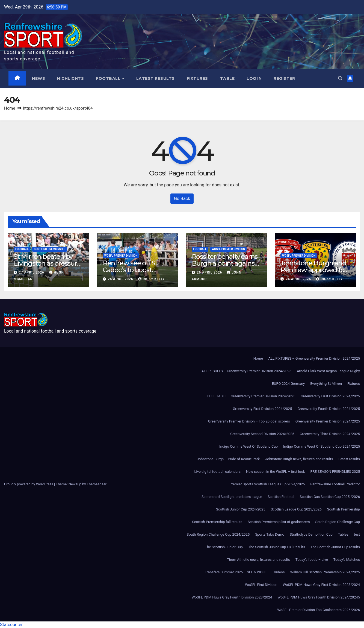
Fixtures (197, 78)
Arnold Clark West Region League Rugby (328, 371)
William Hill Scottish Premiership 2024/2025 (325, 572)
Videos (279, 572)
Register (285, 78)
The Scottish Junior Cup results (335, 547)
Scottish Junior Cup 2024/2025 (241, 509)
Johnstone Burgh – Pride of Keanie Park (228, 459)
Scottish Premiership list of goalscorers (279, 522)
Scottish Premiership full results (217, 522)
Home (10, 108)
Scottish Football (281, 497)
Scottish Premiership (50, 249)
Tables (343, 534)
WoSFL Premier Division (121, 256)
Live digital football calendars (217, 472)
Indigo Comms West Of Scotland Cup (248, 446)
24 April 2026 (299, 279)
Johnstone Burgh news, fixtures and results (299, 459)
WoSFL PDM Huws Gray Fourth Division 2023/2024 (232, 597)
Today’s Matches (347, 560)
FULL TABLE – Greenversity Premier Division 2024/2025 (251, 396)
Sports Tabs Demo (270, 534)
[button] (340, 78)
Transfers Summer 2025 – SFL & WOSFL (237, 572)
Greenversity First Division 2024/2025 (330, 396)
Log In (254, 78)
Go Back (182, 199)
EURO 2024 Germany (288, 384)
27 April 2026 (32, 272)
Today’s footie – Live (312, 560)
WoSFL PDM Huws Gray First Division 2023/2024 (321, 585)
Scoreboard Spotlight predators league (232, 497)
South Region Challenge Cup (338, 522)
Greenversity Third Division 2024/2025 (330, 434)
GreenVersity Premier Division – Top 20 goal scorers (249, 421)
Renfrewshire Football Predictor (335, 484)
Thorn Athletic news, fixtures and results (258, 560)
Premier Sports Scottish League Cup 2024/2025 (267, 484)
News (39, 78)
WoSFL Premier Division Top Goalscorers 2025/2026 (319, 610)
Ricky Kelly (152, 279)
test (357, 534)
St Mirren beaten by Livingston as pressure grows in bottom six (47, 263)
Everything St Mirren (326, 384)
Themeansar (96, 484)
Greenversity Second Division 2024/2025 (262, 434)
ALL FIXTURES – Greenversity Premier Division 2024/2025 (314, 358)
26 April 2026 (121, 279)
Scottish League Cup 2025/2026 (296, 509)
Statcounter (11, 625)
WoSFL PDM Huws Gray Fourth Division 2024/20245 (319, 597)
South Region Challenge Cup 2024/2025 (218, 534)
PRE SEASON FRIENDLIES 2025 (335, 472)
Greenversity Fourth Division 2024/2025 (329, 409)
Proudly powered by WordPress (29, 484)
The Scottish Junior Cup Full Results (277, 547)
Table (227, 78)
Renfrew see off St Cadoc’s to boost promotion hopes (130, 270)
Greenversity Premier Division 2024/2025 (328, 421)
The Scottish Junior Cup (224, 547)
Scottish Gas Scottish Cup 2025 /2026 (330, 497)
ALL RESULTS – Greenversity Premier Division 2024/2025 (246, 371)
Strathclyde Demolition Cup (311, 534)
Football (109, 78)
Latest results (156, 78)
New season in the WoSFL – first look (275, 472)
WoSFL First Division (261, 585)
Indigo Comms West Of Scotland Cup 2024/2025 (322, 446)
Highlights (71, 78)
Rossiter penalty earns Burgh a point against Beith (225, 263)
